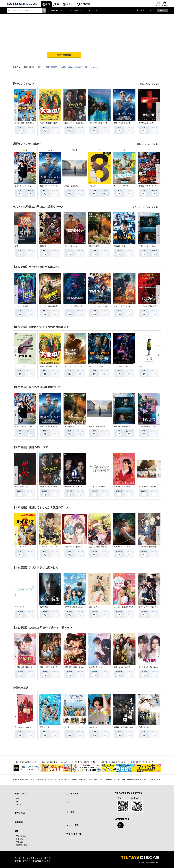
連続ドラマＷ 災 (21, 487)
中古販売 (19, 842)
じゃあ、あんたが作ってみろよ (101, 487)
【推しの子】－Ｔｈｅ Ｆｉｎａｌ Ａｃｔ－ (156, 426)
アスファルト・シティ (147, 123)
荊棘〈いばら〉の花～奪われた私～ (53, 667)
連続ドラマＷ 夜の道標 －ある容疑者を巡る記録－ (84, 123)
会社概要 (16, 780)
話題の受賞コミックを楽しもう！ (142, 762)
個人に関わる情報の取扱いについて (92, 780)
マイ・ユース (20, 607)
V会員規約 (24, 780)
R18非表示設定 (22, 845)
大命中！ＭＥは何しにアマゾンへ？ (53, 123)
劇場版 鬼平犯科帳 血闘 (124, 727)
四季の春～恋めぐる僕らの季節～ (77, 607)
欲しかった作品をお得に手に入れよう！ (55, 762)
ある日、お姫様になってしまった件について (105, 547)
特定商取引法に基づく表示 (116, 780)
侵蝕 (140, 366)
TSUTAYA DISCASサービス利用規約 (41, 780)
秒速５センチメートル (147, 246)
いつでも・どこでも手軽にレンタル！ (25, 762)
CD (58, 4)
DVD (48, 4)
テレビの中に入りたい (122, 366)
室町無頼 (43, 246)
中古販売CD (86, 4)
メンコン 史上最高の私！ (124, 607)
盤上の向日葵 (94, 246)
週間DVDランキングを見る (148, 144)
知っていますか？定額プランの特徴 (84, 762)
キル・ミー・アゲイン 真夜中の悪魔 (103, 366)
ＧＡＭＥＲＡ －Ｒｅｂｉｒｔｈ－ (127, 547)
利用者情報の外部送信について (138, 780)
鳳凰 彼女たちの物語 (122, 667)
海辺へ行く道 (45, 727)
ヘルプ (151, 10)
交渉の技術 (44, 607)
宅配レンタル (21, 836)
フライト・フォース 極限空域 (101, 306)
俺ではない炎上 (120, 246)
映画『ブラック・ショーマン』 (26, 186)
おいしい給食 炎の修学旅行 (25, 123)
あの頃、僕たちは (96, 667)
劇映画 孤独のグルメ (73, 186)
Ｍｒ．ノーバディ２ (121, 186)
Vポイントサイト (74, 834)
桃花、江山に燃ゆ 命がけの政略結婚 (78, 667)
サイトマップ (155, 780)
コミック (70, 4)
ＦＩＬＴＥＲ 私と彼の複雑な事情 (152, 667)
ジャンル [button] (55, 10)
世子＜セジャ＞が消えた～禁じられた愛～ (154, 607)
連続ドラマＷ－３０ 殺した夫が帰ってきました (82, 487)
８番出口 (92, 186)
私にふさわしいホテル (23, 727)
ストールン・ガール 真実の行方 (77, 366)
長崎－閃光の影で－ (146, 727)
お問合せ (71, 812)
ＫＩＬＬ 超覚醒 (21, 306)
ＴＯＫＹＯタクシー (72, 246)
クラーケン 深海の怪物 (73, 306)
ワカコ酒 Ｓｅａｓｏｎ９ (124, 487)
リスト (158, 6)
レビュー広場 (73, 825)
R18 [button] (161, 10)
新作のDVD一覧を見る (150, 84)
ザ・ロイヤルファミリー (148, 487)
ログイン (165, 6)
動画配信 (19, 822)
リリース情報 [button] (72, 10)
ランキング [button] (89, 10)
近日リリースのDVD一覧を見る (146, 207)
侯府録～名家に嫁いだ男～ (25, 667)
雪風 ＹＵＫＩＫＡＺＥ (123, 123)
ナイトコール (20, 366)
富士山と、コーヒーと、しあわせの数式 (79, 727)
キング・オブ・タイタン (123, 306)
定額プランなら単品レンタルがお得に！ (115, 762)
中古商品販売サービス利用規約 (67, 780)
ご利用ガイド (138, 10)
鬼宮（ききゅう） (96, 607)
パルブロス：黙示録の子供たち (150, 306)
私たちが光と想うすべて (98, 123)
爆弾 (16, 246)
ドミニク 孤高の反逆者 (49, 306)
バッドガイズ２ (21, 547)
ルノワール (93, 727)
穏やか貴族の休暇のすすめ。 (149, 547)
